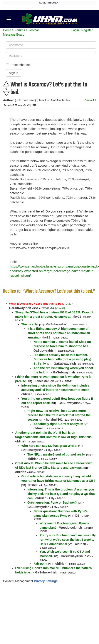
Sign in (14, 73)
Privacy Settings (46, 581)
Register (87, 30)
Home (7, 30)
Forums (20, 30)
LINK (68, 304)
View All (91, 100)
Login (75, 30)
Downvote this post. (6, 94)
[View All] (60, 308)
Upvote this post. (6, 84)
